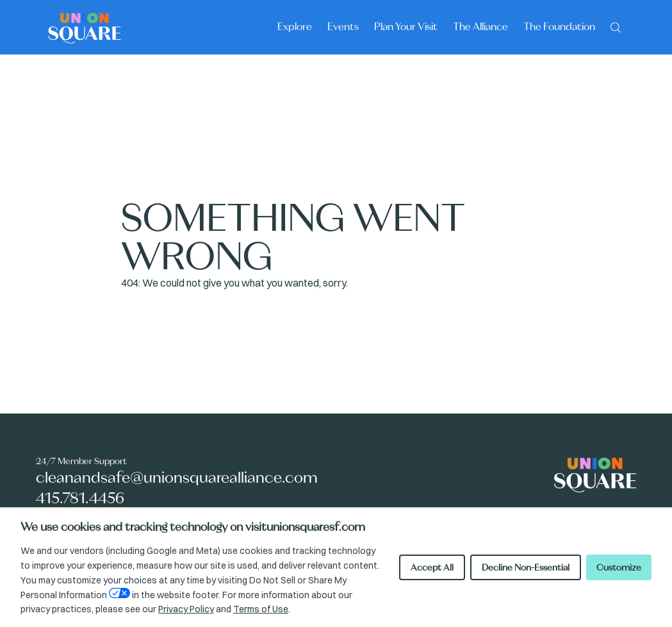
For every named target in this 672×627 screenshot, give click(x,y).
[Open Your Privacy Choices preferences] (119, 593)
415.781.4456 (80, 498)
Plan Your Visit (406, 26)
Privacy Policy (186, 609)
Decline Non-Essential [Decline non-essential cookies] (526, 567)
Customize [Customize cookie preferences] (619, 567)
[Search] (616, 26)
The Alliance (480, 26)
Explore (295, 26)
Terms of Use (261, 609)
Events (343, 26)
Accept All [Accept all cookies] (432, 567)
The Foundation (559, 26)
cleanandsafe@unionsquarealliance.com (177, 477)
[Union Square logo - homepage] (85, 27)
